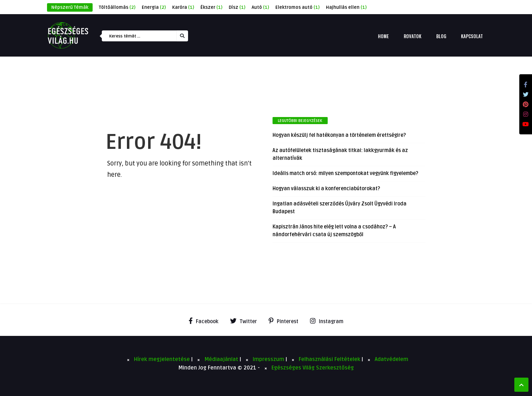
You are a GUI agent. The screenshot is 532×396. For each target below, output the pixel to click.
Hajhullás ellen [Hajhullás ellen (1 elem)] (346, 7)
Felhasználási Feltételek (330, 359)
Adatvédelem (391, 359)
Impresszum (269, 359)
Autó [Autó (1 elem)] (260, 7)
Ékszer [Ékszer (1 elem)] (211, 7)
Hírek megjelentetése (163, 359)
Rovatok (413, 36)
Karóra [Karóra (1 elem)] (183, 7)
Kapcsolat (472, 36)
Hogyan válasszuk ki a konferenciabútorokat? (326, 189)
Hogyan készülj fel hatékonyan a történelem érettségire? (339, 135)
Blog (441, 36)
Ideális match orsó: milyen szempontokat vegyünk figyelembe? (345, 173)
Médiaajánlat (222, 359)
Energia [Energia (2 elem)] (154, 7)
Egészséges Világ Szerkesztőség (313, 368)
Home (383, 36)
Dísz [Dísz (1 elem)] (237, 7)
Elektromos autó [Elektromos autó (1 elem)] (297, 7)
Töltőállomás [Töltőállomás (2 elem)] (117, 7)
